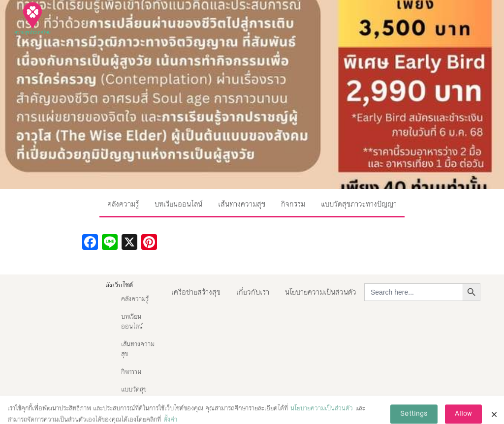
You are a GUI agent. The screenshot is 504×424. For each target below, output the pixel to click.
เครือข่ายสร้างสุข (196, 292)
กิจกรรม (293, 204)
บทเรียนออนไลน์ (178, 204)
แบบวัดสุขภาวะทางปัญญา (359, 204)
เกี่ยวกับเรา (253, 292)
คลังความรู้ (123, 204)
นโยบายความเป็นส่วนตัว (321, 292)
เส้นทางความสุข (242, 204)
